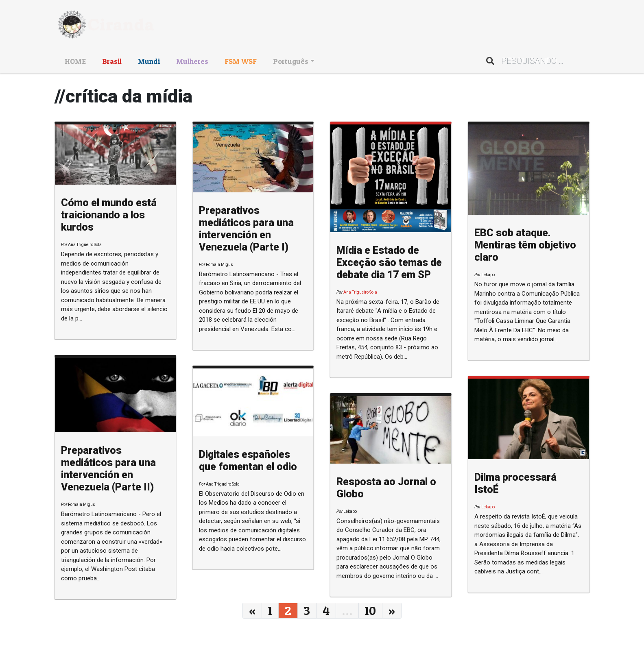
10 (370, 610)
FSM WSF (241, 61)
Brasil (112, 61)
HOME (75, 61)
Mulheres (192, 61)
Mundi (149, 61)
